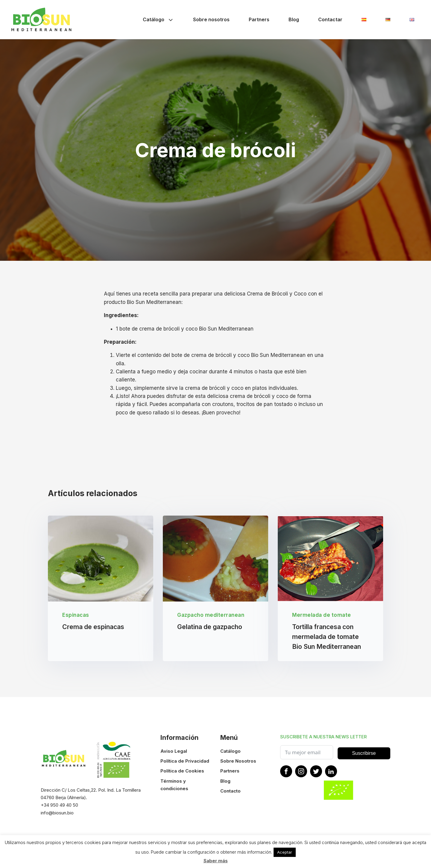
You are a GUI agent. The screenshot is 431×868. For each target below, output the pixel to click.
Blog (294, 19)
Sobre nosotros (211, 19)
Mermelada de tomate (322, 615)
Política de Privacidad (185, 761)
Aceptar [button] (285, 852)
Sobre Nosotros (238, 761)
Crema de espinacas (93, 627)
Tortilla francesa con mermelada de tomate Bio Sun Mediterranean (327, 637)
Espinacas (76, 615)
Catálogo (158, 20)
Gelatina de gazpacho (210, 627)
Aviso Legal (174, 751)
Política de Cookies (182, 771)
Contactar (330, 19)
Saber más (216, 861)
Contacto (230, 791)
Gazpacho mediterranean (211, 615)
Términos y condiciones (174, 785)
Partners (259, 19)
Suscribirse (364, 753)
